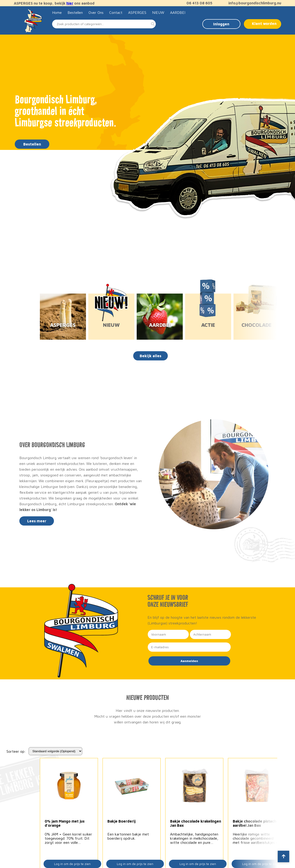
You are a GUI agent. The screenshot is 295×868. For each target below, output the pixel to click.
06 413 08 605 (197, 3)
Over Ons (96, 12)
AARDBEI (178, 12)
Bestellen (75, 12)
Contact (116, 12)
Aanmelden (189, 661)
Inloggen (221, 24)
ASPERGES (137, 12)
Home (57, 12)
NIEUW (158, 12)
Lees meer (37, 521)
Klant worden (264, 24)
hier (70, 3)
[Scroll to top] (283, 856)
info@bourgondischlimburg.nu (252, 3)
